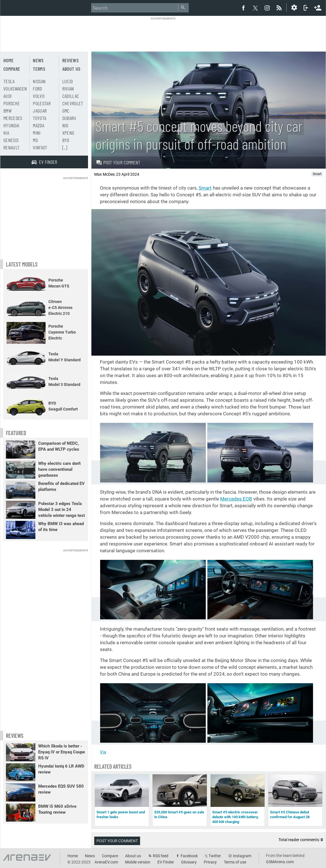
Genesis (11, 140)
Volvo (39, 96)
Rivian (68, 89)
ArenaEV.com (106, 862)
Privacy (210, 862)
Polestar (42, 103)
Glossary (189, 862)
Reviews (70, 60)
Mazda (38, 125)
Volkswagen (15, 89)
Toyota (39, 118)
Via (103, 752)
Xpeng (68, 133)
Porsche (12, 103)
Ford (37, 89)
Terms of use (235, 862)
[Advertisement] (163, 33)
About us (71, 69)
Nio (65, 125)
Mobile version (138, 862)
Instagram (242, 856)
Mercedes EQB (236, 499)
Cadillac (71, 96)
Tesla (9, 81)
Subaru (69, 118)
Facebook (189, 856)
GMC (66, 111)
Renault (11, 147)
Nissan (39, 81)
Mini (37, 133)
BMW (7, 111)
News (38, 60)
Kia (6, 133)
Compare (12, 69)
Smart (205, 188)
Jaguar (40, 111)
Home (8, 60)
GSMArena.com (280, 862)
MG (35, 140)
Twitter (215, 856)
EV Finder (166, 862)
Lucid (68, 81)
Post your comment (118, 162)
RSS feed (161, 856)
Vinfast (40, 147)
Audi (7, 96)
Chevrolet (73, 103)
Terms (39, 69)
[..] (65, 147)
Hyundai (11, 125)
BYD (66, 140)
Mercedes (13, 118)
